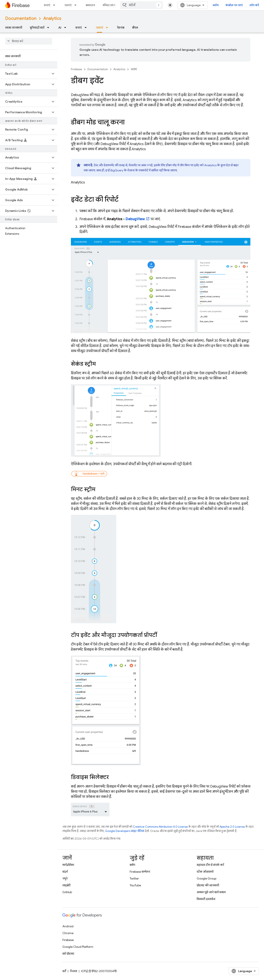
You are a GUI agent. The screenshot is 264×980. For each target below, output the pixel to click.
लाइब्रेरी (66, 885)
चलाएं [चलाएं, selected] (99, 28)
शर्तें (64, 971)
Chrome (68, 933)
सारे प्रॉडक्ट (68, 954)
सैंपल (135, 28)
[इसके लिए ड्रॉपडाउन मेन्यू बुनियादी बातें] (49, 28)
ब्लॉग (216, 5)
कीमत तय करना (112, 5)
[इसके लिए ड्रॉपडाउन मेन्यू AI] (66, 28)
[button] (25, 74)
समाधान (90, 5)
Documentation (21, 18)
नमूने (65, 878)
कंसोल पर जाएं (234, 5)
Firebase (76, 69)
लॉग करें (254, 5)
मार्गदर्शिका (68, 865)
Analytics (52, 18)
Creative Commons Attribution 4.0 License (160, 827)
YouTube (135, 885)
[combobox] (142, 5)
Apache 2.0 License (232, 827)
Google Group (207, 878)
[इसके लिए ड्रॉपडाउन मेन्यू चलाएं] (77, 5)
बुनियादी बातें (37, 28)
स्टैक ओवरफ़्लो (205, 872)
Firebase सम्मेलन (140, 872)
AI (60, 28)
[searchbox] (29, 41)
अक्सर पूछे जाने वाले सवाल (211, 892)
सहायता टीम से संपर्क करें (210, 865)
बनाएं (47, 5)
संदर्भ (65, 872)
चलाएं (68, 5)
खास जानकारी (14, 28)
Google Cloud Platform (78, 947)
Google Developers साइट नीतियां (125, 831)
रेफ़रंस (121, 28)
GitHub (67, 892)
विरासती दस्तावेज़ (206, 899)
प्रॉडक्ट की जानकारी (208, 885)
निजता (74, 971)
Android (68, 926)
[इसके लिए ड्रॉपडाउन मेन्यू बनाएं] (55, 5)
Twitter (134, 878)
